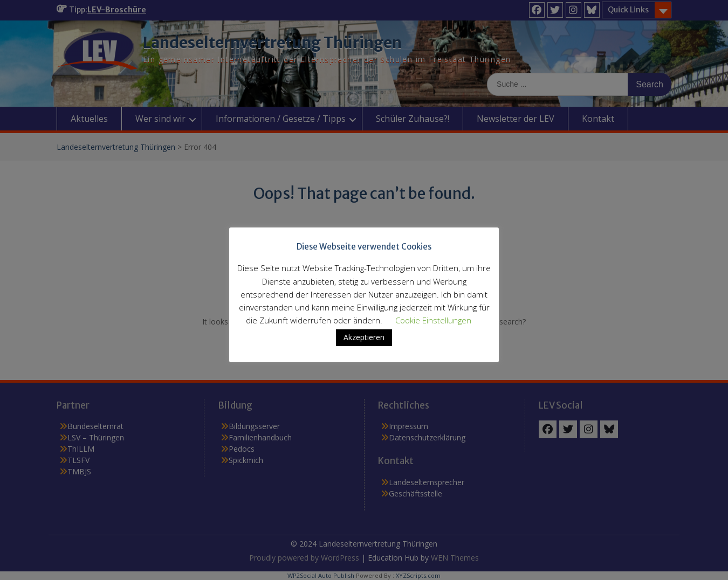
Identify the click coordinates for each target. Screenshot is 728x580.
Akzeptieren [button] (364, 337)
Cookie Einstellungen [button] (433, 320)
